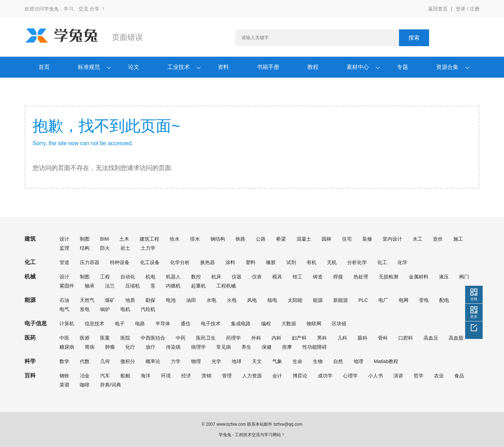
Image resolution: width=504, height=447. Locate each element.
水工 (418, 239)
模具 (277, 277)
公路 (261, 239)
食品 (459, 376)
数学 (64, 361)
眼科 (363, 338)
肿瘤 (110, 347)
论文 (134, 67)
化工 (382, 262)
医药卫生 (206, 338)
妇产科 (299, 338)
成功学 (325, 376)
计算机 (67, 324)
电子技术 (211, 324)
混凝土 (304, 239)
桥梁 (281, 239)
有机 (311, 262)
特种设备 (120, 262)
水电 (211, 300)
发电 (85, 309)
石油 (64, 300)
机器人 (173, 277)
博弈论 (300, 376)
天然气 (87, 300)
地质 (130, 300)
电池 (171, 300)
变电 (424, 300)
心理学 (350, 376)
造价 (438, 239)
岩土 (125, 248)
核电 (272, 300)
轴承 (90, 286)
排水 (195, 239)
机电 (150, 277)
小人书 (376, 376)
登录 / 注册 (468, 9)
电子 (120, 324)
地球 (237, 361)
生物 (318, 361)
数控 (196, 277)
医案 (105, 338)
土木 (124, 239)
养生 (246, 347)
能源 (318, 300)
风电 (252, 300)
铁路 (240, 239)
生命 (297, 361)
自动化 (128, 277)
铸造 (318, 277)
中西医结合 (153, 338)
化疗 (130, 347)
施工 (458, 239)
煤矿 (110, 300)
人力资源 (252, 376)
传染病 (173, 347)
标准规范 (89, 67)
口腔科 (406, 338)
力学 (176, 361)
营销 (206, 376)
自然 (338, 361)
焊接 (338, 277)
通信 (185, 324)
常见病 (224, 347)
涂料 (230, 262)
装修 (367, 239)
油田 (191, 300)
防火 (105, 248)
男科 (322, 338)
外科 (256, 338)
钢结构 (218, 239)
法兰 (110, 286)
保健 (267, 347)
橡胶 (271, 262)
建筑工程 (149, 239)
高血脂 (456, 338)
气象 (277, 361)
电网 (404, 300)
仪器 (237, 277)
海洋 (146, 376)
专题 (402, 67)
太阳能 (295, 300)
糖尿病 (67, 347)
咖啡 (85, 385)
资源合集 (447, 67)
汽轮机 (148, 309)
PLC (363, 300)
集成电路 (241, 324)
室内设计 (392, 239)
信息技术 (94, 324)
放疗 (150, 347)
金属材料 (419, 277)
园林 (327, 239)
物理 (196, 361)
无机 (332, 262)
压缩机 (133, 286)
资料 (223, 67)
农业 (439, 376)
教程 (313, 67)
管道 (64, 262)
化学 (402, 262)
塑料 (251, 262)
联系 (474, 317)
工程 (105, 277)
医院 (125, 338)
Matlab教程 (386, 361)
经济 (186, 376)
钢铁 (64, 376)
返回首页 (438, 9)
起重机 (198, 286)
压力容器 (90, 262)
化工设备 (150, 262)
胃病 (90, 347)
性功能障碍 (315, 347)
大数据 (289, 324)
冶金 (85, 376)
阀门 (464, 277)
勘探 (150, 300)
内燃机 (173, 286)
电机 (125, 309)
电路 (140, 324)
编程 (266, 324)
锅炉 (105, 309)
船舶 (125, 376)
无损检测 (388, 277)
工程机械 (226, 286)
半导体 (163, 324)
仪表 (257, 277)
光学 (216, 361)
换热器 (208, 262)
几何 (105, 361)
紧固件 (67, 286)
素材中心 (358, 67)
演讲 (398, 376)
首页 (44, 67)
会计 (277, 376)
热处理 (361, 277)
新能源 (341, 300)
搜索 (414, 38)
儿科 (342, 338)
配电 (444, 300)
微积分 (128, 361)
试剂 (291, 262)
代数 (85, 361)
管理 (227, 376)
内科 (276, 338)
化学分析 (180, 262)
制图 (85, 239)
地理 (358, 361)
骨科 (383, 338)
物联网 (314, 324)
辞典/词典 (111, 385)
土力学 (148, 248)
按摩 (287, 347)
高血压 (431, 338)
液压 (444, 277)
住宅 (347, 239)
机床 (216, 277)
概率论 (153, 361)
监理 (64, 248)
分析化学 (357, 262)
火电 (232, 300)
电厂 (383, 300)
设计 (64, 239)
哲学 (419, 376)
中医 (64, 338)
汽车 (105, 376)
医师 (85, 338)
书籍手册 (268, 67)
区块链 (339, 324)
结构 (85, 248)
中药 (181, 338)
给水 (175, 239)
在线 (474, 299)
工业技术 (178, 67)
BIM (104, 239)
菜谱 (64, 385)
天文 (257, 361)
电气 (64, 309)
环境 (166, 376)
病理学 (198, 347)
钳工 (297, 277)
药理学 (233, 338)
